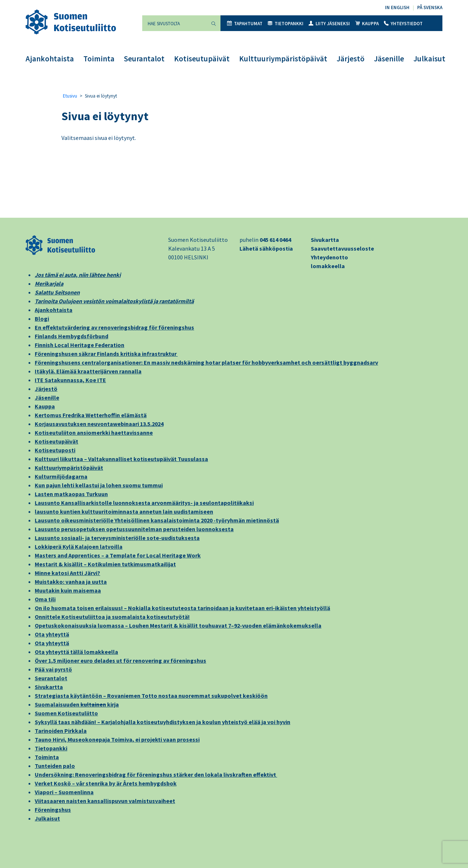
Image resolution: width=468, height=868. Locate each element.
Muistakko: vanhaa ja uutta (71, 582)
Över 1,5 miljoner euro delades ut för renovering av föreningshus (120, 660)
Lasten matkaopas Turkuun (71, 494)
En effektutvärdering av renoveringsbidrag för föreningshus (114, 327)
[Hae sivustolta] (174, 23)
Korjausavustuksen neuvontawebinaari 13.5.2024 (99, 424)
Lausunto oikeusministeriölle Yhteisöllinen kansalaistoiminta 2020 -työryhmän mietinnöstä (157, 520)
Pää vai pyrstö (53, 669)
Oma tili (45, 599)
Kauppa (367, 24)
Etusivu (70, 96)
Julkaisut (429, 59)
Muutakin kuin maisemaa (68, 590)
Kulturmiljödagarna (61, 476)
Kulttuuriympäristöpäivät (283, 59)
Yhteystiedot (403, 24)
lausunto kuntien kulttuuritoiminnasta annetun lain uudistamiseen (124, 511)
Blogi (42, 319)
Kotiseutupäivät (202, 59)
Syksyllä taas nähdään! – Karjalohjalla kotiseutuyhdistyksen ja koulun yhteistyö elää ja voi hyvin (163, 722)
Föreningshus (53, 810)
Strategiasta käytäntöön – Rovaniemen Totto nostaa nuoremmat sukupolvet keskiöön (151, 696)
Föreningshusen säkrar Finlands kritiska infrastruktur (106, 354)
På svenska (430, 7)
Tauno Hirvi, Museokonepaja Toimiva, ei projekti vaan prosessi (117, 739)
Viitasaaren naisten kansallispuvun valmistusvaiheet (105, 801)
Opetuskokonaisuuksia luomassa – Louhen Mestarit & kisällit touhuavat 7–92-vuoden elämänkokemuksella (178, 625)
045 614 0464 (275, 240)
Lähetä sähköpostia (266, 248)
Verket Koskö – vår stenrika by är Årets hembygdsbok (106, 783)
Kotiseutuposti (55, 450)
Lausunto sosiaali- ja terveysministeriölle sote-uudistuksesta (117, 538)
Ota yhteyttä (52, 634)
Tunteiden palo (55, 766)
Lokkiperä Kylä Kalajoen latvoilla (79, 547)
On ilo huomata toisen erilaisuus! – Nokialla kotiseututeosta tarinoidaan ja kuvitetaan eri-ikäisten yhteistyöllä (182, 608)
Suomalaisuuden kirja (77, 704)
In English (397, 7)
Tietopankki (286, 24)
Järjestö (351, 59)
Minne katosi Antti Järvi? (67, 573)
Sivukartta (325, 240)
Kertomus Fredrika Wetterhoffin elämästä (91, 415)
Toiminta (99, 59)
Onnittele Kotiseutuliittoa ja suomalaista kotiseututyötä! (112, 617)
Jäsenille (389, 59)
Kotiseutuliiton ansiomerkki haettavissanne (94, 433)
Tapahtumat (245, 24)
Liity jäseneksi (329, 24)
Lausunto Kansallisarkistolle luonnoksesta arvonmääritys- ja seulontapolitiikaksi (144, 503)
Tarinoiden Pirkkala (61, 731)
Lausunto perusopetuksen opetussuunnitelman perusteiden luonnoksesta (134, 529)
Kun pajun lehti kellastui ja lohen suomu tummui (99, 485)
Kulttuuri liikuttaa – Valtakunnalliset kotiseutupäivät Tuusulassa (121, 459)
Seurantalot (144, 59)
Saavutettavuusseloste (342, 248)
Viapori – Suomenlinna (64, 792)
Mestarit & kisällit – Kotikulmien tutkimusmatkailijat (105, 564)
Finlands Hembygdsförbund (71, 336)
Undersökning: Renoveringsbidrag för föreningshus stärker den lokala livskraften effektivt (156, 774)
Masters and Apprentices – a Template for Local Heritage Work (118, 555)
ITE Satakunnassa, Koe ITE (70, 380)
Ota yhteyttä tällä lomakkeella (76, 652)
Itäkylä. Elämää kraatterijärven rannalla (88, 371)
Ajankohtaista (50, 59)
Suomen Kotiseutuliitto (66, 713)
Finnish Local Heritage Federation (80, 345)
